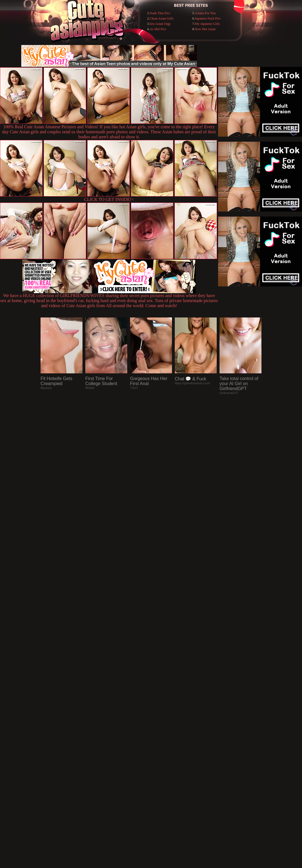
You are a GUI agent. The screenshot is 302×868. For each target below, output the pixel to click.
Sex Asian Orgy (160, 24)
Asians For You (205, 13)
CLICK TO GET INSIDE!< (109, 199)
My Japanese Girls (207, 24)
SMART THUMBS (161, 754)
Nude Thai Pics (160, 13)
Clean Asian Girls (161, 18)
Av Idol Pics (158, 29)
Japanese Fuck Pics (208, 18)
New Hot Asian (205, 29)
